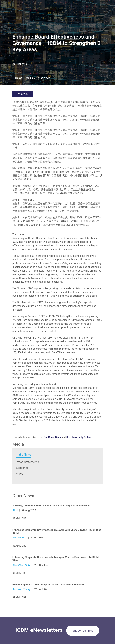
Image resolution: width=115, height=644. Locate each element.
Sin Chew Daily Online (79, 437)
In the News (44, 78)
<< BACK (23, 94)
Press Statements (27, 462)
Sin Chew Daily (52, 437)
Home (19, 78)
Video (20, 474)
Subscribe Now (83, 631)
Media (30, 78)
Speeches (22, 468)
